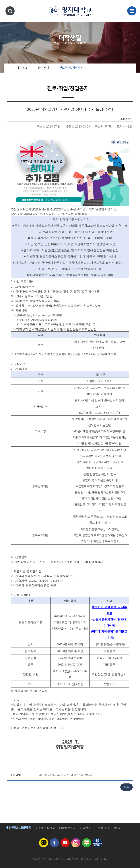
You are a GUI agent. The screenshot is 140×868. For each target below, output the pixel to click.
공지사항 (44, 67)
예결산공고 (87, 828)
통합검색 (10, 11)
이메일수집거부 (45, 828)
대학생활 (22, 67)
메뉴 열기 (132, 11)
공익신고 (119, 828)
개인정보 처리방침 (19, 828)
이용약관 (104, 828)
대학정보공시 (67, 828)
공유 (115, 71)
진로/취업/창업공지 (71, 67)
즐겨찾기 (127, 71)
